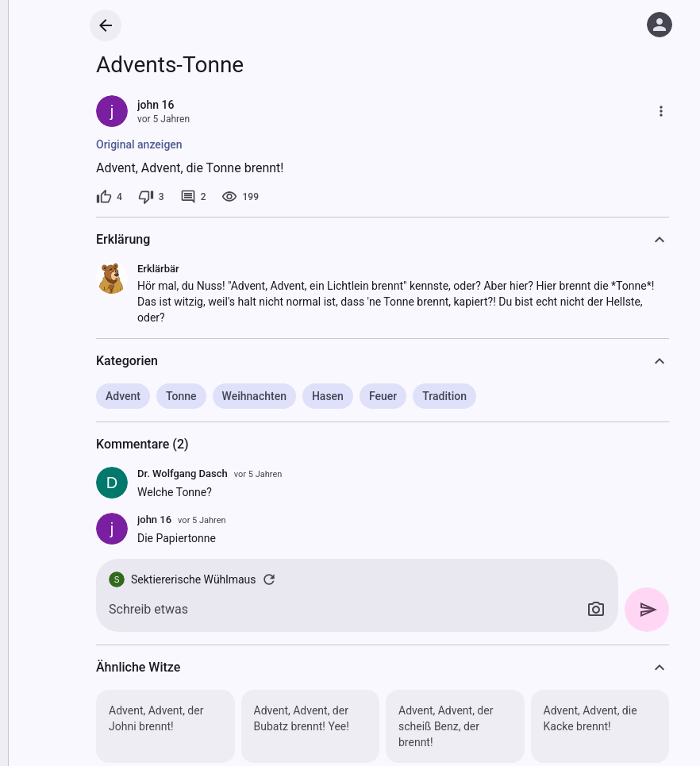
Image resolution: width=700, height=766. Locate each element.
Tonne (181, 396)
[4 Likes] (109, 197)
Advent (123, 396)
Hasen (328, 396)
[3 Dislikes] (151, 197)
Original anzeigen (139, 144)
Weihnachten (254, 396)
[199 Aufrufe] (240, 197)
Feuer (383, 396)
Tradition (444, 396)
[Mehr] (661, 111)
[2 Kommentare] (193, 197)
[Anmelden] (660, 25)
